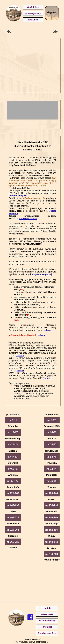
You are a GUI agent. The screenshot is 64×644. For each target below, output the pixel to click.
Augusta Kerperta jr (42, 274)
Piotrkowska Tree (28, 218)
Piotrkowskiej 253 (18, 196)
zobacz (47, 330)
